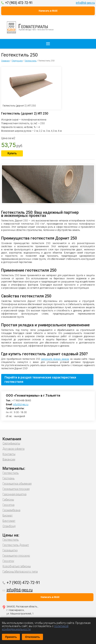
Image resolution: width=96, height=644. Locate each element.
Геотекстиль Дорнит (16, 545)
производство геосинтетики (33, 27)
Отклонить (32, 637)
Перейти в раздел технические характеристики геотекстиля (40, 380)
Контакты (9, 454)
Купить (12, 153)
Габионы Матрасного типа (20, 572)
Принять (11, 637)
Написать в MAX (48, 11)
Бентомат (9, 521)
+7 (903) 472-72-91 (19, 3)
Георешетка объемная (17, 484)
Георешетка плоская (16, 489)
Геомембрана (11, 510)
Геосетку (8, 561)
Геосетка (8, 505)
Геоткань (9, 478)
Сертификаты (11, 443)
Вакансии (9, 459)
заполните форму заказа (55, 359)
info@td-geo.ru (85, 3)
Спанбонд (9, 526)
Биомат (8, 515)
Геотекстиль (31, 61)
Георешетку (10, 550)
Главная (5, 61)
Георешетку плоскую (16, 556)
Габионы (8, 500)
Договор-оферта (14, 449)
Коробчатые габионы (17, 566)
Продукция (17, 61)
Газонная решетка (14, 494)
